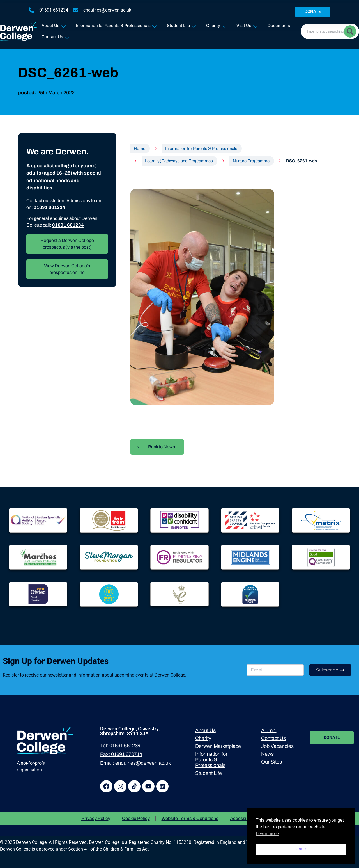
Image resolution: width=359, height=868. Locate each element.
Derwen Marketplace (218, 746)
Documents (279, 26)
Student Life (181, 25)
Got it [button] (301, 849)
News (267, 754)
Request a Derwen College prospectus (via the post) (67, 244)
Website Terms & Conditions (190, 818)
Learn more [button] (267, 834)
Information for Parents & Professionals (116, 25)
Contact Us (55, 36)
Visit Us (247, 25)
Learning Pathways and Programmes (179, 161)
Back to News (156, 447)
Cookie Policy (136, 818)
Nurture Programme (251, 161)
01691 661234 (50, 207)
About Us (54, 25)
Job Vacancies (277, 746)
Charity (216, 25)
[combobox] (330, 31)
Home (140, 149)
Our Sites (271, 762)
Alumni (269, 730)
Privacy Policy (96, 818)
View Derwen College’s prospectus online (67, 269)
